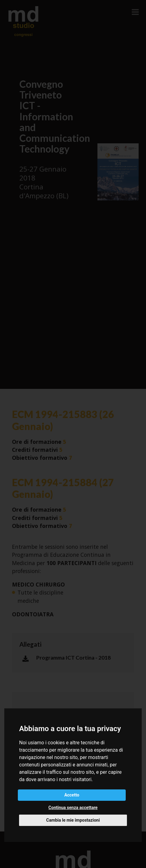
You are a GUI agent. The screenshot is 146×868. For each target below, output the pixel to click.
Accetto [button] (72, 795)
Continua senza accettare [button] (73, 808)
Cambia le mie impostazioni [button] (73, 820)
